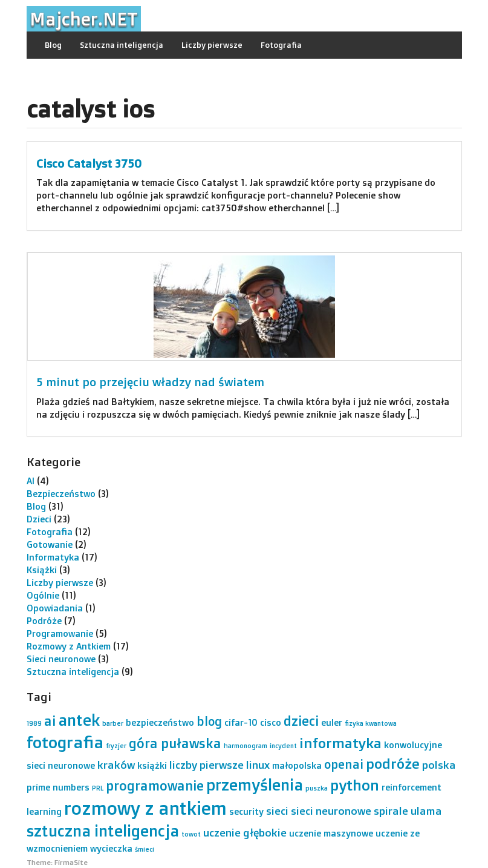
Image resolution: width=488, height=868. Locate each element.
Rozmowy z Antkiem (69, 646)
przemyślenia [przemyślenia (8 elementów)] (255, 784)
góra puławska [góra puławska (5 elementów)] (175, 743)
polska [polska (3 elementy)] (439, 764)
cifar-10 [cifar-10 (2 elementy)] (241, 722)
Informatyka (53, 557)
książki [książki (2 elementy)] (152, 765)
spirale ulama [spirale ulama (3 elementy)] (408, 810)
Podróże (44, 621)
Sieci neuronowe (61, 659)
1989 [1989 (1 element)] (34, 723)
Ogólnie (43, 595)
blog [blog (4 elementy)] (209, 721)
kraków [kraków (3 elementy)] (116, 764)
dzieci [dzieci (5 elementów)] (301, 721)
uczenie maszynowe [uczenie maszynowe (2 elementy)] (331, 833)
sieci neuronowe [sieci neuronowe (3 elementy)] (331, 810)
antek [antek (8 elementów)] (79, 720)
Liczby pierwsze (212, 45)
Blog (53, 45)
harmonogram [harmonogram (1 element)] (246, 746)
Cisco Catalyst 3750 (89, 163)
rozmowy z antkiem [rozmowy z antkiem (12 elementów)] (145, 808)
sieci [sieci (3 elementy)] (277, 810)
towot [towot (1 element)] (191, 834)
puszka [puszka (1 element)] (317, 788)
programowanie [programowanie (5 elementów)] (155, 785)
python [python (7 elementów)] (355, 785)
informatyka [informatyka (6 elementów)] (340, 743)
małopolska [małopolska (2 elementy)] (297, 765)
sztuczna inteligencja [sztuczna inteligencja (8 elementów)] (103, 830)
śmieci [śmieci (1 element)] (145, 849)
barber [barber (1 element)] (113, 723)
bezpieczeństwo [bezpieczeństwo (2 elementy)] (160, 722)
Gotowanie (50, 544)
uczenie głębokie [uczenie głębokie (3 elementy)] (245, 832)
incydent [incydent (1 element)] (283, 746)
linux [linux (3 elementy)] (258, 764)
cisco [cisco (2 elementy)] (271, 722)
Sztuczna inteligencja (122, 45)
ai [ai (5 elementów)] (50, 721)
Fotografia (281, 45)
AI (31, 481)
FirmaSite (71, 862)
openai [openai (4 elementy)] (344, 764)
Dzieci (39, 519)
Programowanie (60, 633)
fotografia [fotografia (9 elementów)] (65, 742)
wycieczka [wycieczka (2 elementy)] (111, 848)
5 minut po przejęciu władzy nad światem (150, 382)
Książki (42, 570)
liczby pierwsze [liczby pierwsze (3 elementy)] (207, 764)
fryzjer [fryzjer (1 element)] (116, 746)
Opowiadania (55, 608)
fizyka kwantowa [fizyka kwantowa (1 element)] (371, 723)
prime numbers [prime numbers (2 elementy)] (58, 787)
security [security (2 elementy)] (246, 811)
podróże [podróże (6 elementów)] (393, 764)
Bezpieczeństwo (61, 494)
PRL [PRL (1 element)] (98, 788)
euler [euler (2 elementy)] (332, 722)
